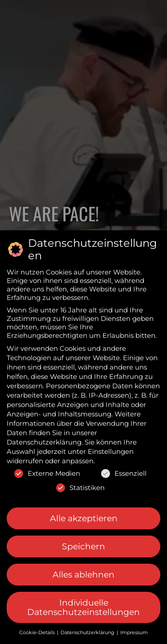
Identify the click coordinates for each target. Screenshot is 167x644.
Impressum (134, 632)
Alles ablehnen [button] (83, 575)
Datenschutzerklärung (44, 442)
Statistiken (80, 488)
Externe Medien (47, 473)
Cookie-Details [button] (38, 632)
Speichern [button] (83, 546)
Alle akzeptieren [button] (84, 518)
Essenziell (124, 473)
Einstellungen (111, 451)
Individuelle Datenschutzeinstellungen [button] (83, 607)
